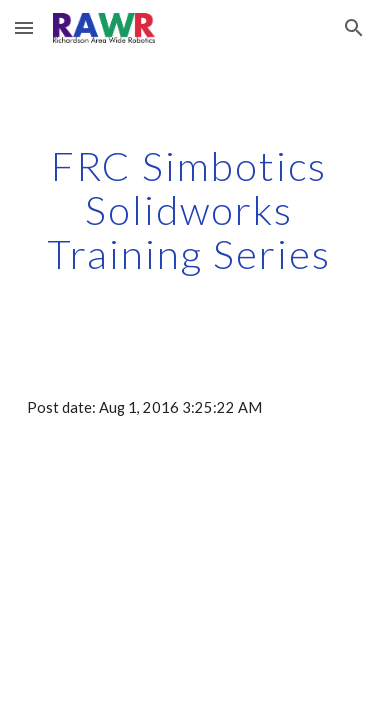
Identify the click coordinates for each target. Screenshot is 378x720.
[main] (189, 210)
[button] (24, 27)
